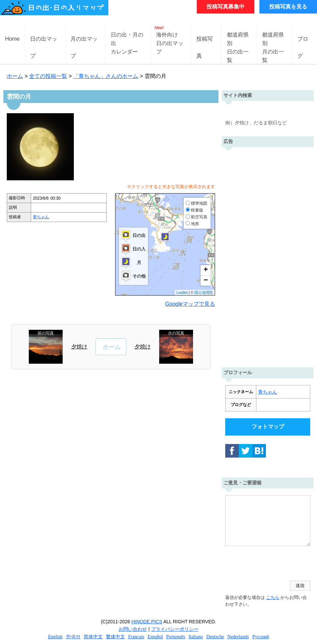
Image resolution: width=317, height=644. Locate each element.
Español (155, 637)
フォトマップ (268, 427)
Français (136, 637)
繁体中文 (115, 637)
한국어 (73, 637)
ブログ (303, 44)
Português (176, 637)
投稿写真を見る (288, 7)
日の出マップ (44, 44)
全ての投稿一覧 (48, 76)
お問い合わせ (133, 629)
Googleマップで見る (190, 304)
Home (12, 39)
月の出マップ (84, 44)
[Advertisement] (268, 256)
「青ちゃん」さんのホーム (106, 76)
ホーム (15, 76)
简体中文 (93, 637)
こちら (273, 597)
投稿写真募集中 (226, 7)
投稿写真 (205, 44)
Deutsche (215, 637)
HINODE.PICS (147, 622)
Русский (261, 637)
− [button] (206, 281)
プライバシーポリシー (175, 629)
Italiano (196, 637)
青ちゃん (41, 217)
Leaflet (182, 293)
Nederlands (238, 637)
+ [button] (206, 270)
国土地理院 (204, 293)
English (55, 637)
